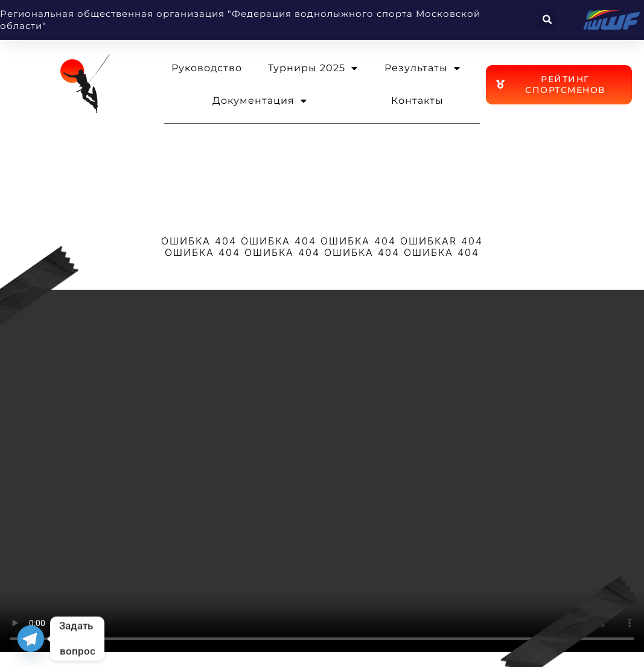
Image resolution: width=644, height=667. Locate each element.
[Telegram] (31, 639)
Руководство (207, 68)
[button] (547, 20)
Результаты (422, 68)
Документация (260, 101)
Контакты (417, 101)
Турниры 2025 (313, 68)
